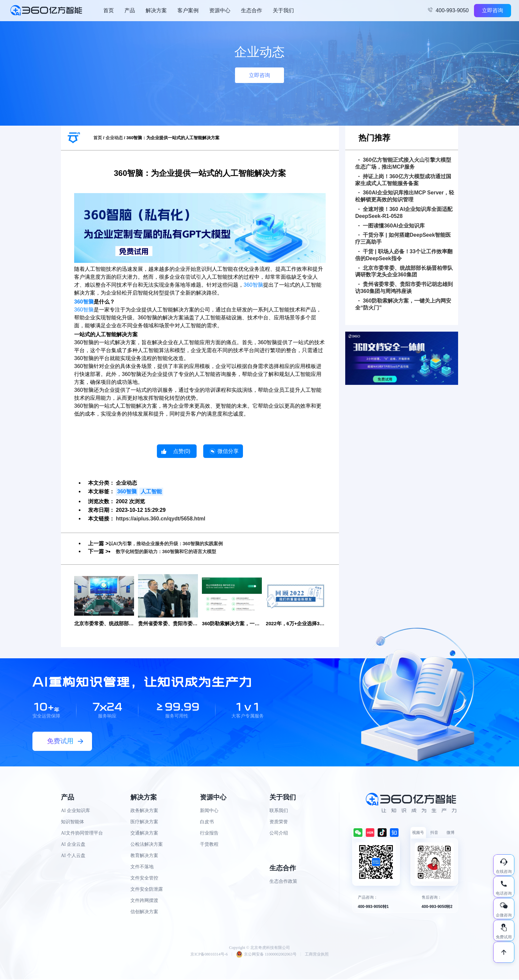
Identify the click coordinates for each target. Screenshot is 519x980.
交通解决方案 (144, 834)
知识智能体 (72, 822)
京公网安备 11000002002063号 (266, 955)
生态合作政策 (283, 882)
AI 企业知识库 (75, 811)
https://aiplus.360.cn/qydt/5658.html (161, 519)
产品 (130, 10)
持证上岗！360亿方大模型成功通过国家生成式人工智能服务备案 (403, 180)
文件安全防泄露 (147, 890)
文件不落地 (142, 867)
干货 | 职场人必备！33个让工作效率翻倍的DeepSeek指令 (404, 255)
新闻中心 (209, 811)
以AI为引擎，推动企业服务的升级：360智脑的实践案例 (174, 543)
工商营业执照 (317, 955)
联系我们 (279, 811)
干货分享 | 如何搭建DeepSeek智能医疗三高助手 (403, 238)
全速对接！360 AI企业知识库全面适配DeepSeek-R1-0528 (404, 213)
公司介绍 (279, 834)
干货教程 (209, 845)
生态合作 (252, 10)
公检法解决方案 (147, 845)
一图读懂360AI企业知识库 (392, 226)
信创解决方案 (144, 912)
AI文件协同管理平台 (82, 834)
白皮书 (207, 822)
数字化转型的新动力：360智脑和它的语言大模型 (173, 551)
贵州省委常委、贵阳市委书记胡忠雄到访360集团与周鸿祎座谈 (404, 288)
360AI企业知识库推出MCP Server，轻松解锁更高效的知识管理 (405, 196)
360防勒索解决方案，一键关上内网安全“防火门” (403, 304)
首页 (109, 10)
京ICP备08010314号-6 (209, 955)
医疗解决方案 (144, 822)
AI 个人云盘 (73, 856)
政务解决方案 (144, 811)
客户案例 (188, 10)
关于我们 (283, 10)
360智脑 (253, 285)
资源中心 (220, 10)
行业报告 (209, 834)
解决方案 (156, 10)
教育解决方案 (144, 856)
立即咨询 (493, 10)
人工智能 (151, 491)
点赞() (182, 451)
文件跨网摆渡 (144, 901)
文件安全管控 (144, 879)
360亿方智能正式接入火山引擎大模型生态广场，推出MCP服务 (403, 163)
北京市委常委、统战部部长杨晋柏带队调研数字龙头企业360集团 (404, 271)
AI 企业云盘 (73, 845)
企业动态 (114, 138)
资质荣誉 (279, 822)
